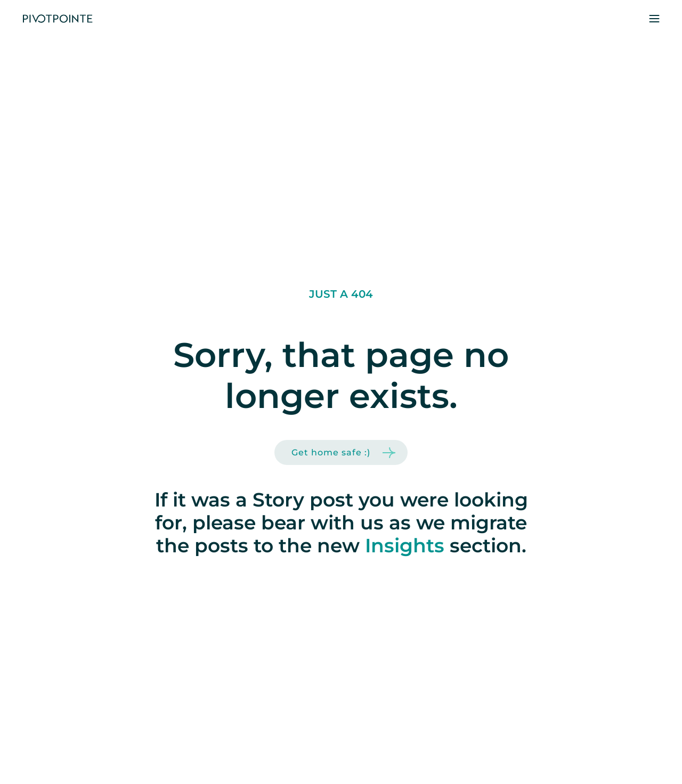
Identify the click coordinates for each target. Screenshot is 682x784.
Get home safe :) (331, 452)
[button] (654, 19)
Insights (405, 545)
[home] (58, 19)
